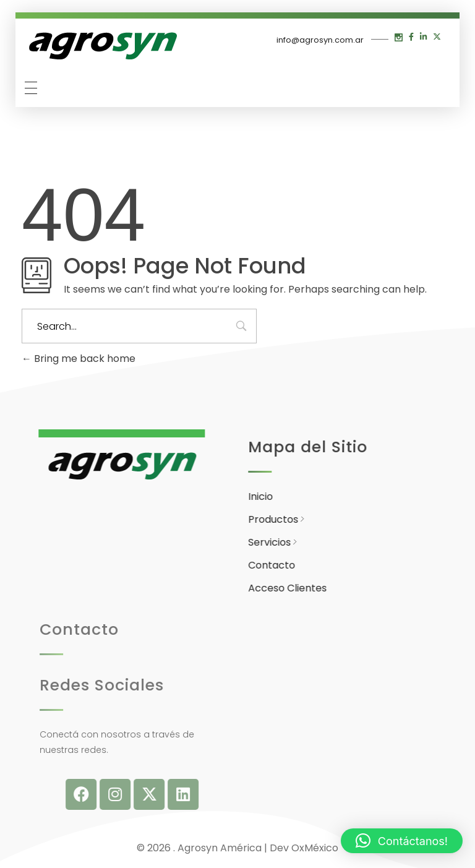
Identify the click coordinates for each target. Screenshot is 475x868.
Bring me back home (79, 359)
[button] (402, 841)
